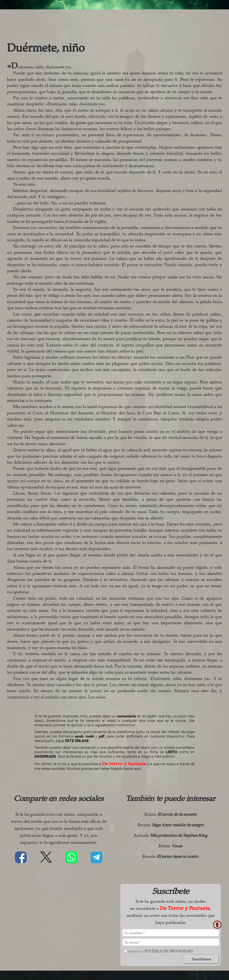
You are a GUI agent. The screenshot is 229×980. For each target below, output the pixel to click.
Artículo (170, 835)
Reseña (170, 825)
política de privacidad (168, 951)
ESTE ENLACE (77, 741)
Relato (170, 814)
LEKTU (172, 752)
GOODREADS (45, 756)
